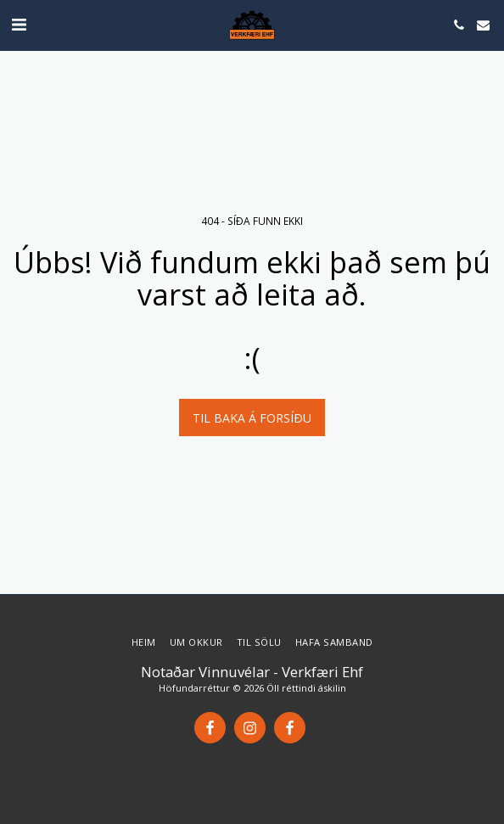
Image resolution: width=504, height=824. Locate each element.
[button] (19, 24)
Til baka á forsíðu (252, 418)
